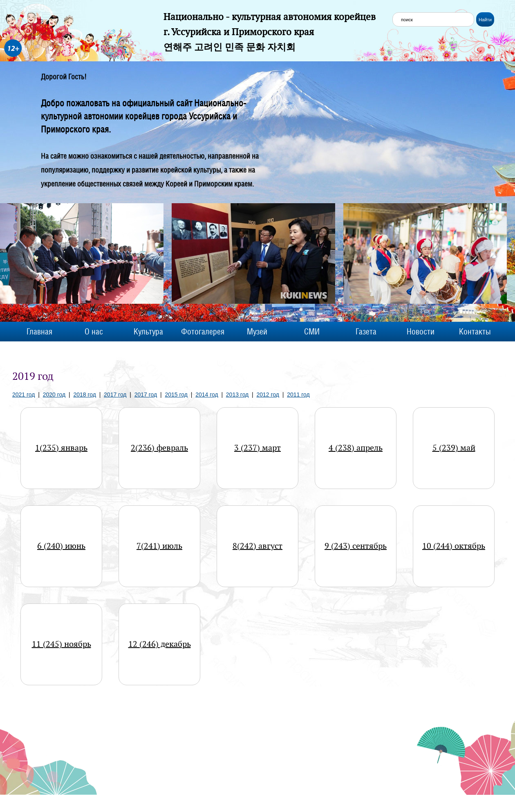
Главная (39, 332)
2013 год (237, 395)
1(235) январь (61, 448)
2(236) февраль (159, 448)
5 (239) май (454, 448)
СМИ (312, 332)
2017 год (115, 395)
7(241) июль (159, 546)
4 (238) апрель (356, 448)
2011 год (298, 395)
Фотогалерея (203, 332)
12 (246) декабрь (160, 644)
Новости (421, 332)
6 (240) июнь (61, 546)
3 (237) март (257, 448)
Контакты (475, 332)
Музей (257, 332)
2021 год (24, 395)
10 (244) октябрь (454, 546)
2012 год (268, 395)
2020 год (54, 395)
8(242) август (257, 546)
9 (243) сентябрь (356, 546)
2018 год (84, 395)
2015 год (176, 395)
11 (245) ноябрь (62, 644)
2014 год (207, 395)
